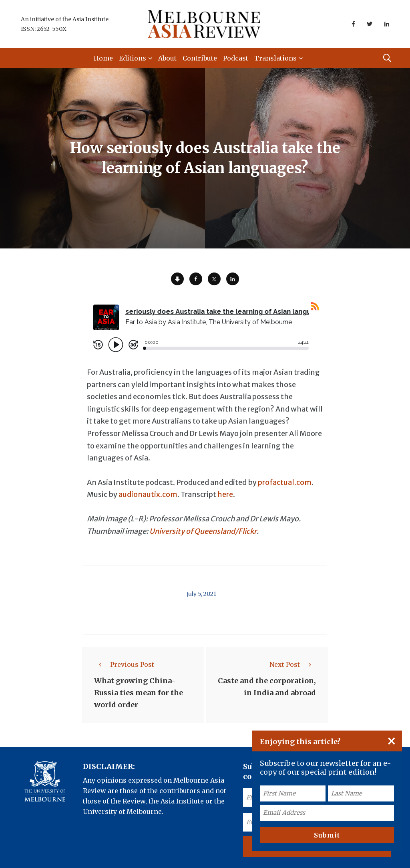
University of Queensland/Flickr (203, 531)
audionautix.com (148, 494)
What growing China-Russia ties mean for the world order (139, 693)
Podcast (236, 58)
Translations (275, 58)
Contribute (200, 58)
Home (103, 58)
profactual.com (285, 482)
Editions (133, 58)
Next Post (293, 664)
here (225, 494)
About (167, 58)
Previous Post (124, 664)
